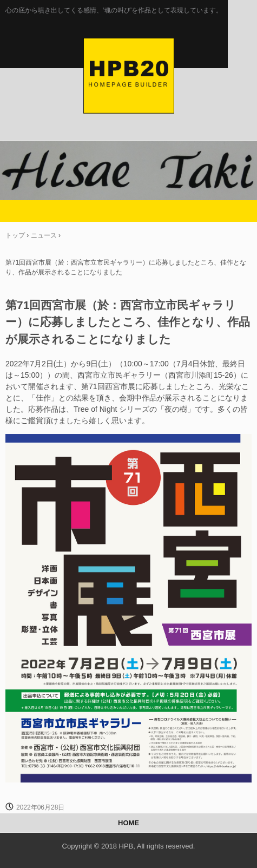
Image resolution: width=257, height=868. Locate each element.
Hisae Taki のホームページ (129, 49)
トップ (15, 235)
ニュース (44, 235)
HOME (128, 823)
